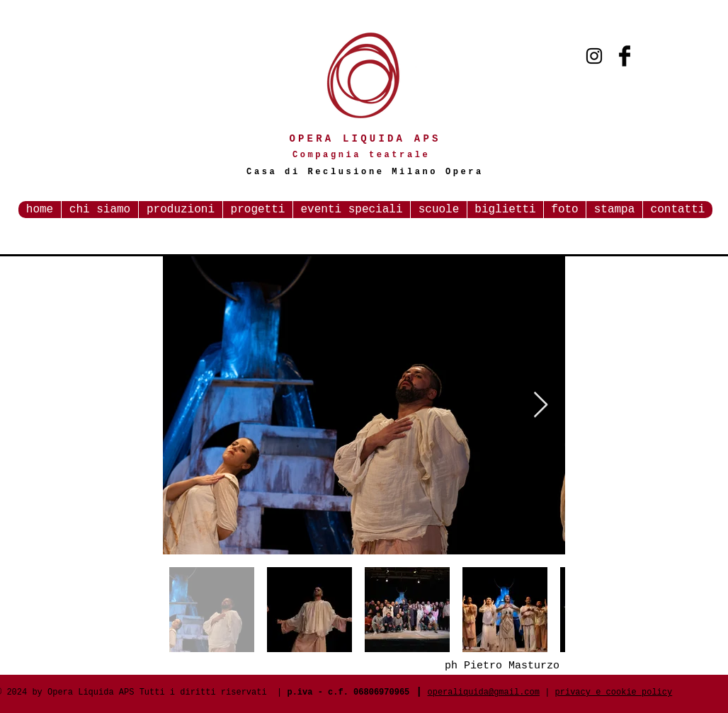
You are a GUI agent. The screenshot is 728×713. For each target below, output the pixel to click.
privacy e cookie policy (614, 692)
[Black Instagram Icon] (594, 56)
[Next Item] (541, 405)
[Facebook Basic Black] (625, 56)
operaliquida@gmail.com (484, 692)
